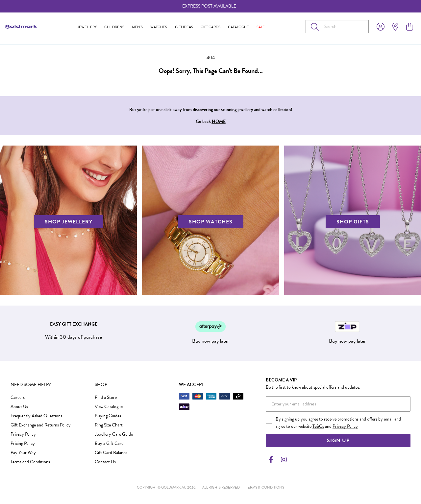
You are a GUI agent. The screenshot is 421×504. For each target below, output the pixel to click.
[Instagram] (283, 460)
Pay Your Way (23, 453)
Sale (261, 27)
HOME (219, 121)
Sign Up (338, 441)
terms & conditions (265, 487)
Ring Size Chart (109, 425)
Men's (137, 27)
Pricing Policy (23, 443)
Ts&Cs (318, 426)
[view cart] (410, 27)
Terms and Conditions (30, 462)
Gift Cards (210, 27)
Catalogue (238, 27)
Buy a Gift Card (109, 443)
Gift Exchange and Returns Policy (41, 425)
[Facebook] (271, 460)
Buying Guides (108, 416)
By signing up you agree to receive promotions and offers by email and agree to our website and (338, 423)
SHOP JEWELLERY (69, 222)
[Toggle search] (316, 27)
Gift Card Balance (111, 453)
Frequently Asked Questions (36, 416)
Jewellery (87, 27)
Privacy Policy (23, 434)
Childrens (114, 27)
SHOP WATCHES (211, 222)
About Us (19, 407)
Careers (18, 397)
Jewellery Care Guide (114, 434)
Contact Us (105, 462)
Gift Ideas (184, 27)
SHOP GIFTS (353, 222)
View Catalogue (109, 407)
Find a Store (106, 397)
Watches (159, 27)
